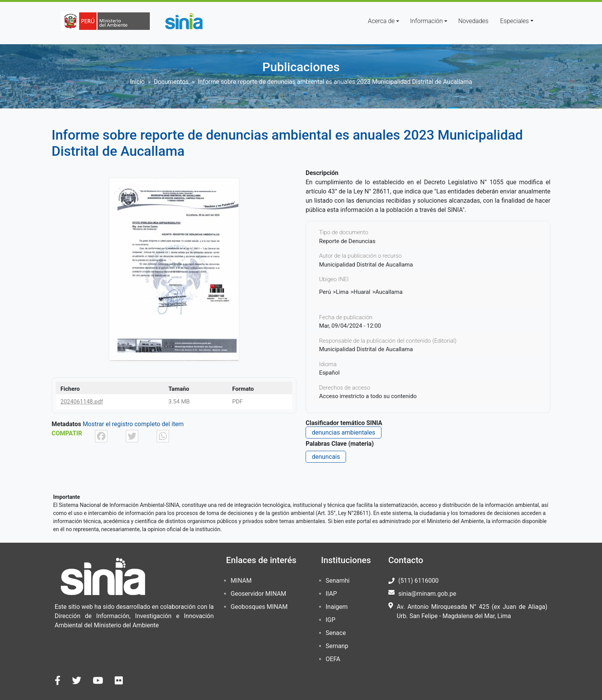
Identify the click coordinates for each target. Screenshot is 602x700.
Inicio (137, 82)
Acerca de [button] (381, 21)
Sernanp (337, 646)
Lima (342, 292)
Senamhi (338, 581)
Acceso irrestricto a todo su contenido (368, 396)
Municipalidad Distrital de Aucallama (366, 349)
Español (329, 373)
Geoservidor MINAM (258, 594)
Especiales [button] (514, 21)
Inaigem (337, 607)
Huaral (362, 292)
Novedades (473, 21)
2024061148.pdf (82, 402)
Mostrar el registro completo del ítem (133, 424)
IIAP (331, 594)
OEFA (333, 659)
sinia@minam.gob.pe (427, 594)
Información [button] (426, 21)
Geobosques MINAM (259, 607)
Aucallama (389, 292)
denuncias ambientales (344, 432)
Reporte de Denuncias (347, 241)
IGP (330, 620)
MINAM (241, 581)
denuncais (326, 457)
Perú (325, 292)
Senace (336, 633)
